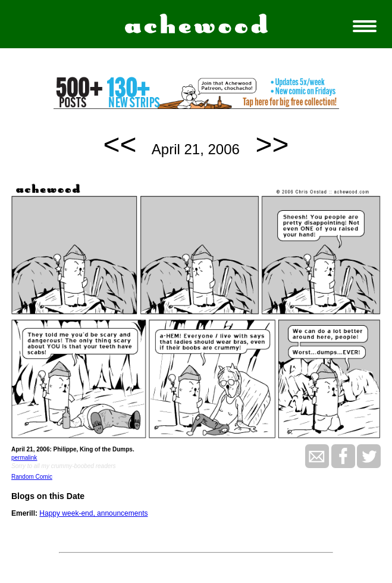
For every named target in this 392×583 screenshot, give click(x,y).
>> (272, 144)
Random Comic (32, 477)
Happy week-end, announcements (93, 513)
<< (120, 144)
